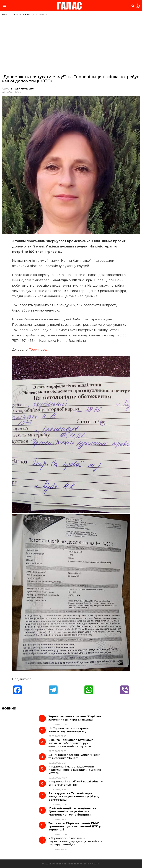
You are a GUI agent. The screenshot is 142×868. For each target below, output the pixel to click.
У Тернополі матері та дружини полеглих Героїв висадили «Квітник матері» (75, 770)
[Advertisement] (71, 43)
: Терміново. (37, 350)
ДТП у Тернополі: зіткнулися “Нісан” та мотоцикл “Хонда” (74, 756)
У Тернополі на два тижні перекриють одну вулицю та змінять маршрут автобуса (75, 841)
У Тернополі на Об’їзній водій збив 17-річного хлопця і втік (76, 783)
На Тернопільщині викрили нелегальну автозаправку (69, 730)
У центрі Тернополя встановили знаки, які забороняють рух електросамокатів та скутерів (72, 743)
